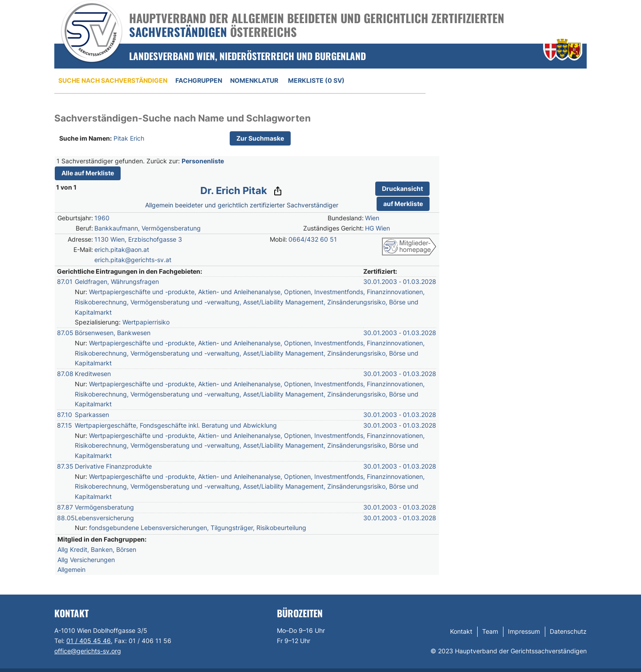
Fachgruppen (199, 80)
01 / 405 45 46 (89, 641)
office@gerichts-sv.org (88, 651)
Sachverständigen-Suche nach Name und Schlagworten (183, 118)
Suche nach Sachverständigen (113, 80)
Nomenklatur (254, 80)
